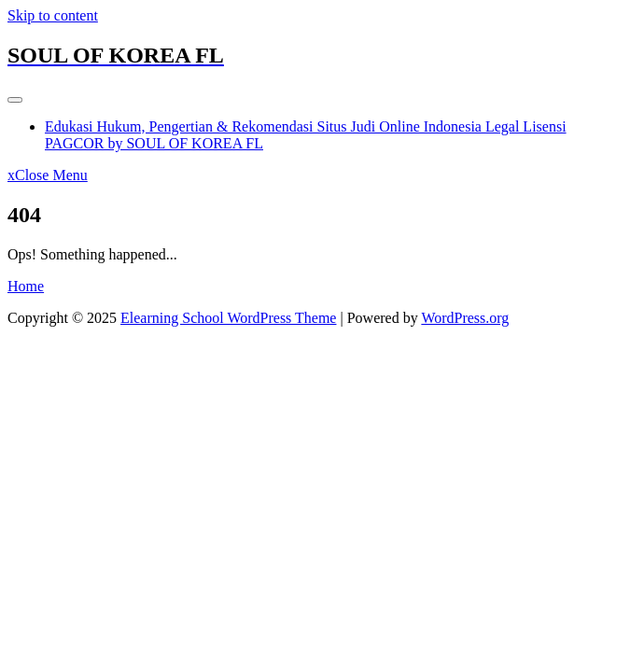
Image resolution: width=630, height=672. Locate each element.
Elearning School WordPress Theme (228, 318)
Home (26, 286)
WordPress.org (465, 318)
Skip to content (53, 15)
